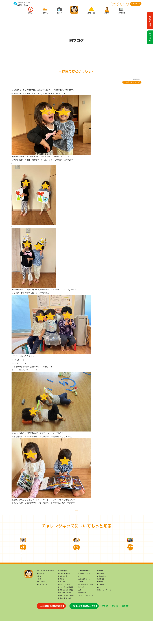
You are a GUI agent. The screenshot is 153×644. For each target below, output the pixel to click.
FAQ (80, 599)
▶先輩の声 (101, 608)
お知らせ (124, 4)
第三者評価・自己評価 (86, 608)
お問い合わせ (136, 4)
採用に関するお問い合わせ (84, 629)
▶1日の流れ (41, 605)
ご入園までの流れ (84, 597)
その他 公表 (82, 616)
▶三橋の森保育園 (64, 597)
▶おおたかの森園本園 (65, 610)
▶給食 (39, 602)
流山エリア (27, 3)
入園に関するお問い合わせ (51, 629)
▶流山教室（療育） (65, 616)
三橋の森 (20, 5)
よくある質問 (121, 10)
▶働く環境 (101, 597)
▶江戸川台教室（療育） (66, 618)
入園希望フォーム (84, 602)
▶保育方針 (40, 597)
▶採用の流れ (101, 599)
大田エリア (20, 3)
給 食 (26, 5)
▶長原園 (61, 602)
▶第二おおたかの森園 (65, 613)
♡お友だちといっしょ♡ (132, 82)
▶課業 (39, 599)
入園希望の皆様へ (91, 10)
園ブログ (59, 10)
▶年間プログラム (42, 608)
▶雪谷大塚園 (63, 599)
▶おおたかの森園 (64, 608)
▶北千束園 (62, 605)
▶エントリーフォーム (104, 613)
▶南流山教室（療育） (65, 621)
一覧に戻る (76, 512)
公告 (80, 613)
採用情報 (107, 10)
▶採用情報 (101, 602)
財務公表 (81, 610)
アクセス (115, 4)
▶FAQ (99, 610)
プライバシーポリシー (86, 618)
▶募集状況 (101, 605)
